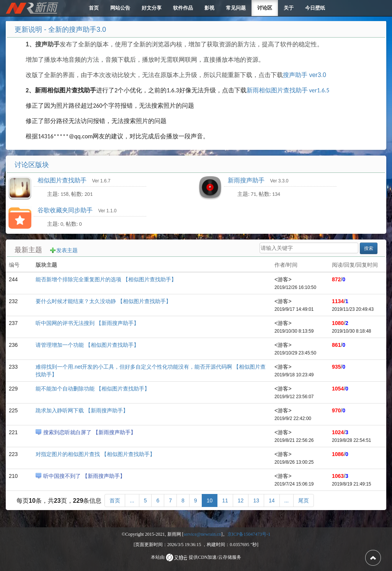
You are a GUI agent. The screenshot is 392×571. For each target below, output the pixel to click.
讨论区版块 (32, 165)
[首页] (115, 500)
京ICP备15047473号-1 (249, 534)
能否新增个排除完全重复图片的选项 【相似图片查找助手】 (106, 279)
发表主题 (67, 250)
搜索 (369, 248)
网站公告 (120, 8)
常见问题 (236, 8)
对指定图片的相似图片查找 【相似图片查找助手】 (95, 454)
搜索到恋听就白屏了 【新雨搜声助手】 (90, 432)
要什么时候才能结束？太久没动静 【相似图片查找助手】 (103, 301)
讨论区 (265, 8)
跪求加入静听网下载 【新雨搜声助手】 (82, 410)
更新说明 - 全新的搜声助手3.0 (60, 30)
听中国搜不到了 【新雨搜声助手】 (84, 476)
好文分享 (152, 8)
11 (225, 500)
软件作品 (183, 8)
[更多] (132, 500)
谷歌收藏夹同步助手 (66, 210)
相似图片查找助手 (63, 180)
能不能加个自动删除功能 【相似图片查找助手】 (93, 389)
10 (210, 500)
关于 (289, 8)
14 (272, 500)
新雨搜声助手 (247, 180)
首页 (94, 8)
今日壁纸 (315, 8)
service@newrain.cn (203, 534)
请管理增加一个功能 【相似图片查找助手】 (87, 345)
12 (241, 500)
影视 (209, 8)
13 (256, 500)
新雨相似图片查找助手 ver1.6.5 (288, 90)
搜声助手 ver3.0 (305, 75)
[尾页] (304, 500)
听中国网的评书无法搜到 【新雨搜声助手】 (87, 323)
